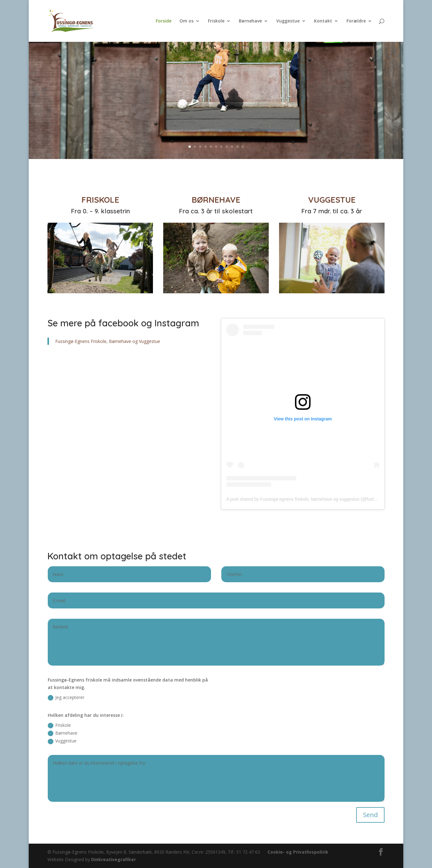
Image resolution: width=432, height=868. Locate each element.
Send (370, 815)
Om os (187, 21)
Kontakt (323, 21)
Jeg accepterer (66, 697)
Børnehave (250, 21)
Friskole (216, 21)
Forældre (356, 21)
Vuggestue (288, 21)
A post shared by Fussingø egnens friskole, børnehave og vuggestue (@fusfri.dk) (305, 499)
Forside (164, 21)
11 (243, 147)
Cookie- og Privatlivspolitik (298, 852)
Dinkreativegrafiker (113, 859)
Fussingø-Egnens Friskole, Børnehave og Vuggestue (108, 341)
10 (237, 147)
